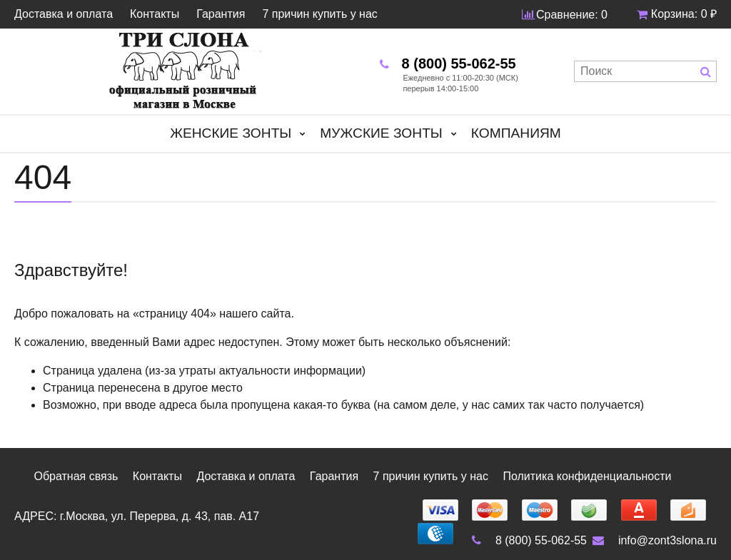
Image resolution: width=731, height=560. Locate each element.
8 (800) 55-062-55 (527, 540)
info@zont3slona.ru (653, 540)
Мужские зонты (381, 133)
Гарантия (221, 14)
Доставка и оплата (64, 14)
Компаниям (516, 133)
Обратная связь (76, 476)
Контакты (155, 14)
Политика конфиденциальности (587, 476)
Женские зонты (231, 133)
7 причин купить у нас (319, 14)
